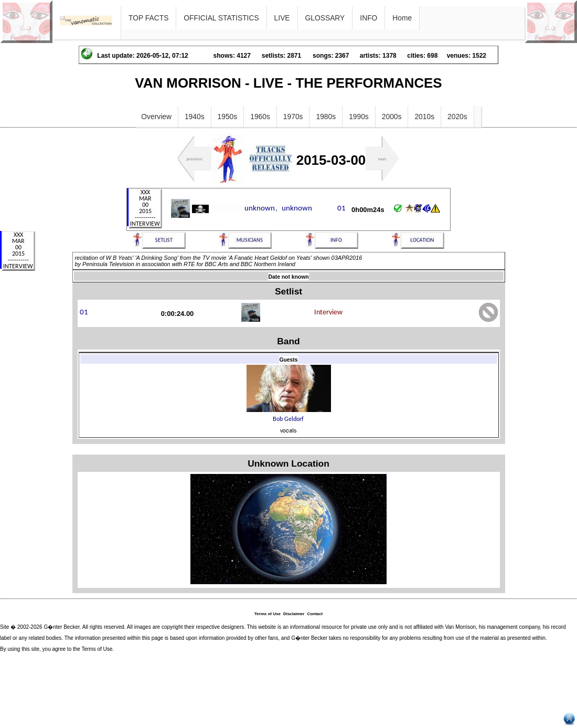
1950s (228, 117)
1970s (293, 117)
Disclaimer (294, 614)
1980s (326, 117)
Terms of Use (268, 614)
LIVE (282, 18)
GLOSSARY (325, 18)
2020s (457, 117)
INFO (368, 18)
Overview (156, 117)
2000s (392, 117)
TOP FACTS (148, 18)
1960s (260, 117)
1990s (359, 117)
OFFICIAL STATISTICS (221, 18)
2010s (424, 117)
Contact (315, 614)
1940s (195, 117)
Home (402, 18)
